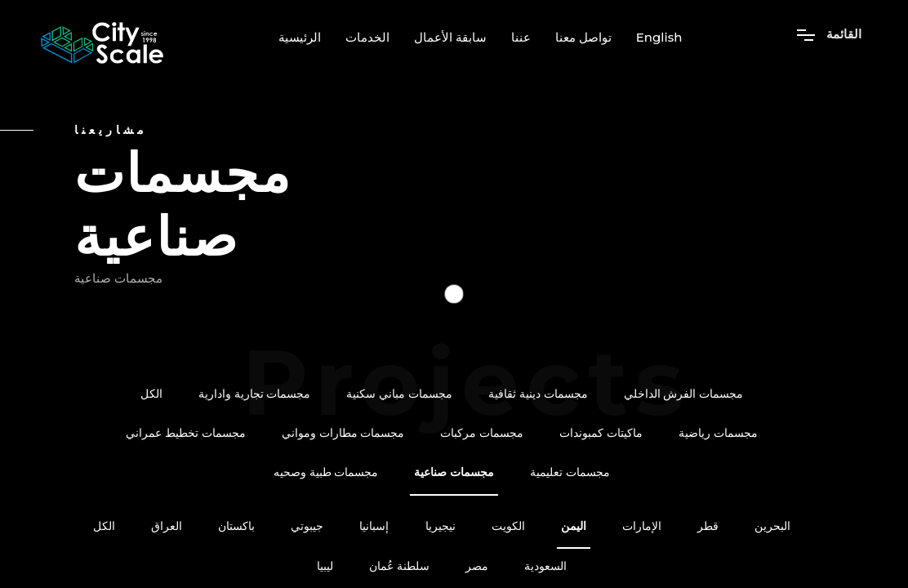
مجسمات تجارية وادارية (255, 394)
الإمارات (642, 526)
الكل (151, 394)
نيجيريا (441, 526)
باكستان (236, 526)
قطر (708, 526)
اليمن (574, 526)
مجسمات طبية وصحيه (326, 472)
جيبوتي (307, 526)
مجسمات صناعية (454, 472)
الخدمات (367, 38)
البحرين (772, 526)
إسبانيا (374, 526)
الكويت (508, 526)
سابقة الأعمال (450, 38)
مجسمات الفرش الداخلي (684, 394)
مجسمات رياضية (718, 433)
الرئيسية (300, 38)
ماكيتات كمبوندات (601, 433)
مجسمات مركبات (482, 433)
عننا (521, 38)
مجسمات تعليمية (570, 472)
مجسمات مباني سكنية (399, 394)
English (659, 38)
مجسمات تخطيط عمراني (186, 433)
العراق (167, 526)
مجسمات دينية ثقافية (538, 394)
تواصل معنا (583, 38)
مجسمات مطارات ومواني (343, 433)
